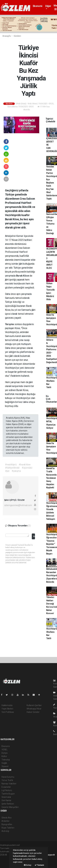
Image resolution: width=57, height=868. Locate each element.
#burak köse (25, 465)
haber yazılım (6, 861)
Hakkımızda (7, 705)
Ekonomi (38, 6)
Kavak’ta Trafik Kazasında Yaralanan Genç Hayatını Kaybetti (51, 478)
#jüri (7, 471)
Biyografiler (7, 824)
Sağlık (4, 763)
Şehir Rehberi (8, 804)
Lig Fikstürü (7, 790)
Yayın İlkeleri (7, 709)
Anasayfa (7, 36)
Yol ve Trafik (7, 780)
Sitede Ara (6, 818)
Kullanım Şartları (34, 705)
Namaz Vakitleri (9, 784)
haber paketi (6, 858)
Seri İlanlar (6, 800)
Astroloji (5, 831)
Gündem (17, 36)
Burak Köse (23, 276)
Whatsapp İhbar (34, 709)
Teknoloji (6, 760)
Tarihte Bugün (8, 794)
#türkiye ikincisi (12, 468)
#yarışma (16, 471)
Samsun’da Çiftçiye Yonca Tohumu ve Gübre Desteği (52, 224)
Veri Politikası (8, 712)
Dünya (4, 753)
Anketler (5, 821)
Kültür (4, 756)
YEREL (5, 750)
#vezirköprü (11, 465)
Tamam (39, 865)
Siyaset (5, 766)
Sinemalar (6, 797)
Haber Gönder (33, 712)
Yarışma (10, 324)
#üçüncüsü (27, 468)
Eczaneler (6, 787)
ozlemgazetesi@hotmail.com (18, 505)
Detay (28, 865)
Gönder (34, 536)
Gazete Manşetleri (10, 807)
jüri (21, 264)
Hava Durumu (8, 777)
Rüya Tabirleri (8, 828)
